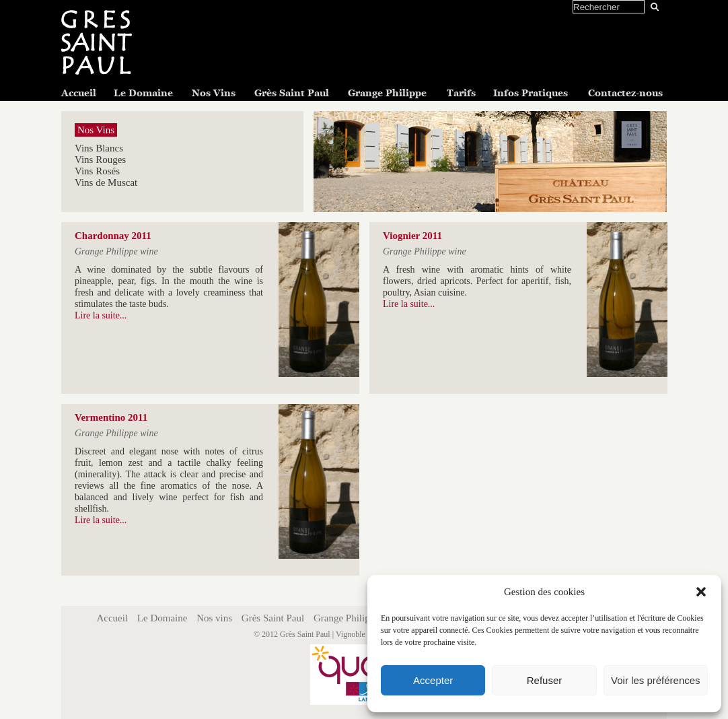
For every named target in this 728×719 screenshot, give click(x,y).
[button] (701, 592)
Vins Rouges (100, 160)
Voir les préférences (656, 680)
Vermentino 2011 (111, 417)
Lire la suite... (101, 315)
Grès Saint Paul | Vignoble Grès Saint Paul (349, 634)
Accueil (79, 93)
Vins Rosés (97, 171)
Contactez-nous (625, 93)
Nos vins (214, 618)
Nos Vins (214, 93)
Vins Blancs (99, 148)
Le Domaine (143, 93)
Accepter (433, 680)
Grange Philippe (387, 93)
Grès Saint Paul (292, 93)
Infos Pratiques (531, 93)
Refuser (545, 680)
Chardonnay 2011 (113, 236)
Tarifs (461, 93)
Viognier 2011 (412, 236)
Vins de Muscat (106, 182)
